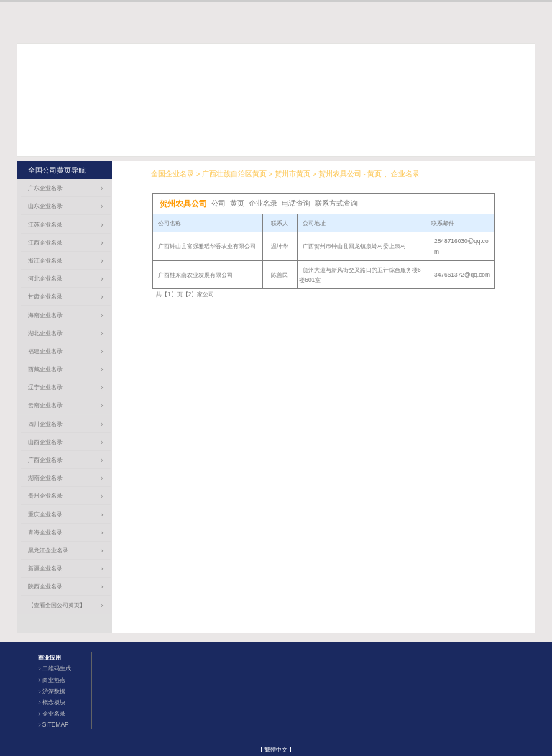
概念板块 (54, 702)
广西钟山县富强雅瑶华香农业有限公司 (207, 246)
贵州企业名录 (45, 496)
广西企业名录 (45, 460)
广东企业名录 (45, 188)
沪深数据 (54, 691)
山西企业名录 (45, 442)
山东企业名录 (45, 206)
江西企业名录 (45, 242)
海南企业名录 (45, 315)
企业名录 (54, 714)
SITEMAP (56, 724)
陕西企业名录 (45, 586)
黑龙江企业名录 (48, 550)
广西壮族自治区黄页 (234, 174)
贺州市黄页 (293, 174)
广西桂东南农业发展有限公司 (195, 275)
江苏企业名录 (45, 224)
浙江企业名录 (45, 260)
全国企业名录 (172, 174)
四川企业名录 (45, 424)
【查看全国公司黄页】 (57, 605)
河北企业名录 (45, 278)
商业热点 (54, 680)
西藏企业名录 (45, 369)
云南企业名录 (45, 405)
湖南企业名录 (45, 478)
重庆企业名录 (45, 514)
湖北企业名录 (45, 333)
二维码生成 (57, 668)
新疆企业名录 (45, 568)
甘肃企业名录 (45, 296)
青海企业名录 (45, 532)
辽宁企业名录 (45, 387)
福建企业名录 (45, 351)
